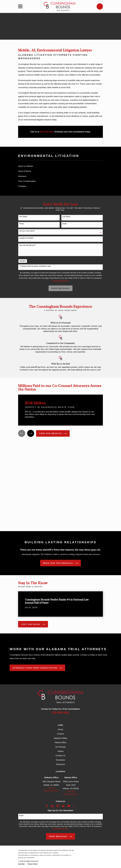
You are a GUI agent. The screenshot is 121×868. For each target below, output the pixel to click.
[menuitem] (60, 166)
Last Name (66, 217)
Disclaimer (60, 760)
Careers (60, 734)
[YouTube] (69, 806)
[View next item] (31, 433)
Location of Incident (26, 238)
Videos (60, 751)
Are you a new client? (27, 231)
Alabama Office (60, 738)
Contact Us (60, 756)
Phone (22, 224)
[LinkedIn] (52, 806)
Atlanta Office (60, 743)
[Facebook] (47, 806)
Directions (60, 764)
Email (64, 224)
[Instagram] (58, 806)
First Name (23, 217)
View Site (51, 788)
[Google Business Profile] (63, 806)
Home (60, 730)
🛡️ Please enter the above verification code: (35, 266)
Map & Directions (51, 791)
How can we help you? (27, 245)
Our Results (60, 747)
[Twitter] (74, 806)
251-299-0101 (60, 713)
